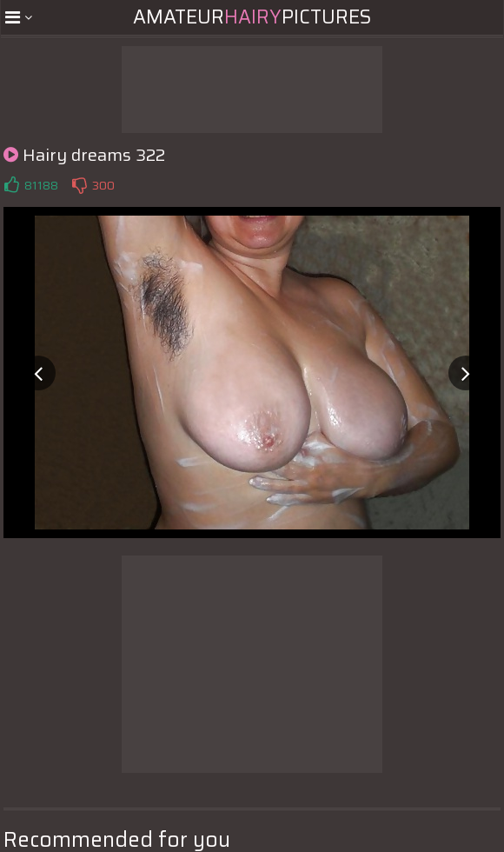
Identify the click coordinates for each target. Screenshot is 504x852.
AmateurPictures (252, 17)
